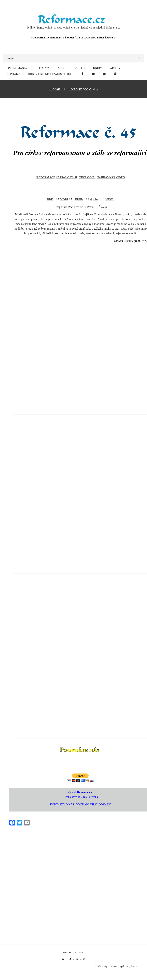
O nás (81, 952)
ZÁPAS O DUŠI (67, 177)
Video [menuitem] (79, 68)
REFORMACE (46, 177)
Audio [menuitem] (62, 68)
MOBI (64, 199)
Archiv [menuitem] (115, 68)
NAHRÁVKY (105, 177)
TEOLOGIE (87, 177)
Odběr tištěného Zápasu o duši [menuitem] (51, 74)
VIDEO (120, 177)
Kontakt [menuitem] (13, 74)
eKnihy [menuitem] (97, 68)
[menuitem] (82, 74)
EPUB (79, 199)
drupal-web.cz (132, 966)
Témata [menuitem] (44, 68)
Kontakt (68, 952)
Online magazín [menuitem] (19, 68)
